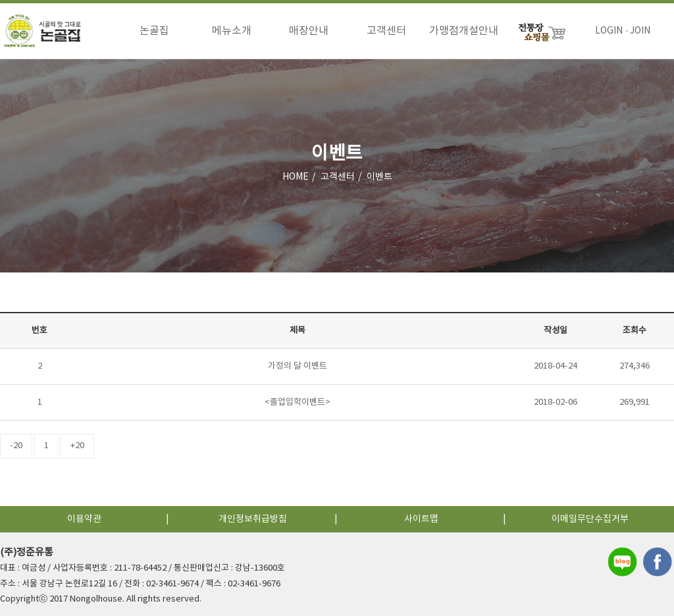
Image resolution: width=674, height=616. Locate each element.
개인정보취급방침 (253, 519)
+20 (77, 446)
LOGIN (609, 31)
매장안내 (309, 31)
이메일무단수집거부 (590, 519)
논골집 (154, 31)
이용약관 (84, 519)
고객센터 (386, 31)
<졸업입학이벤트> (298, 402)
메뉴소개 (232, 31)
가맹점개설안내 (464, 31)
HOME (296, 177)
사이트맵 (421, 519)
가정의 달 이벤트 (298, 366)
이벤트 (379, 177)
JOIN (640, 31)
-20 (16, 446)
